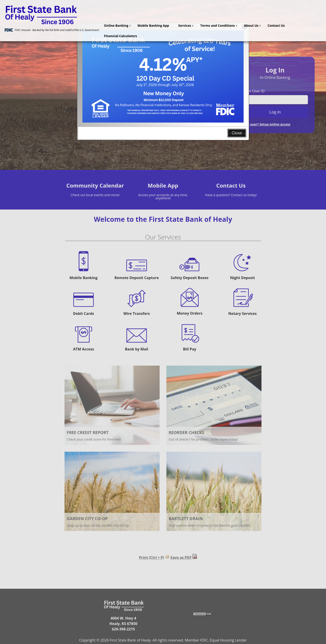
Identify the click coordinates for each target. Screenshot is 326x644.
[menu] (213, 31)
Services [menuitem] (186, 25)
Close (237, 133)
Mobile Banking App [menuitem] (153, 25)
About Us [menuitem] (253, 25)
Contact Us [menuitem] (276, 25)
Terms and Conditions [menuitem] (219, 25)
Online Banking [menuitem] (118, 25)
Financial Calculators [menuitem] (121, 36)
